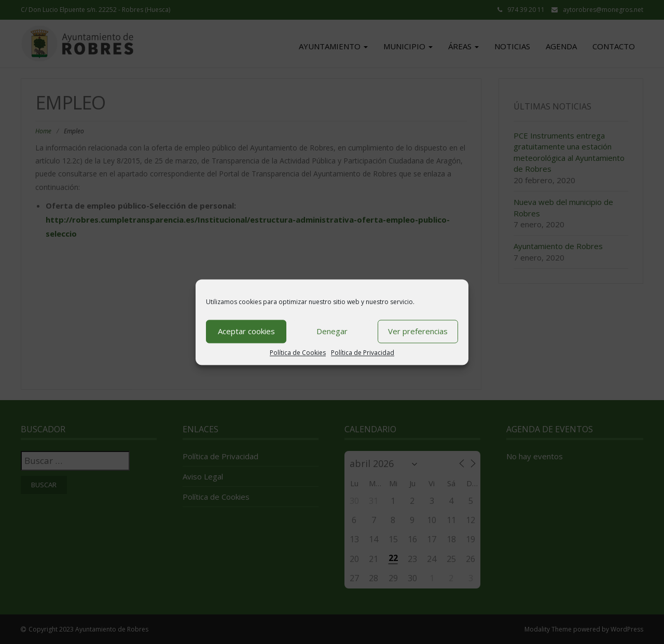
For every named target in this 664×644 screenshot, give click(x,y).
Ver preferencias (418, 331)
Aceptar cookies (246, 331)
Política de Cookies (298, 353)
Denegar (332, 331)
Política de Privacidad (363, 353)
